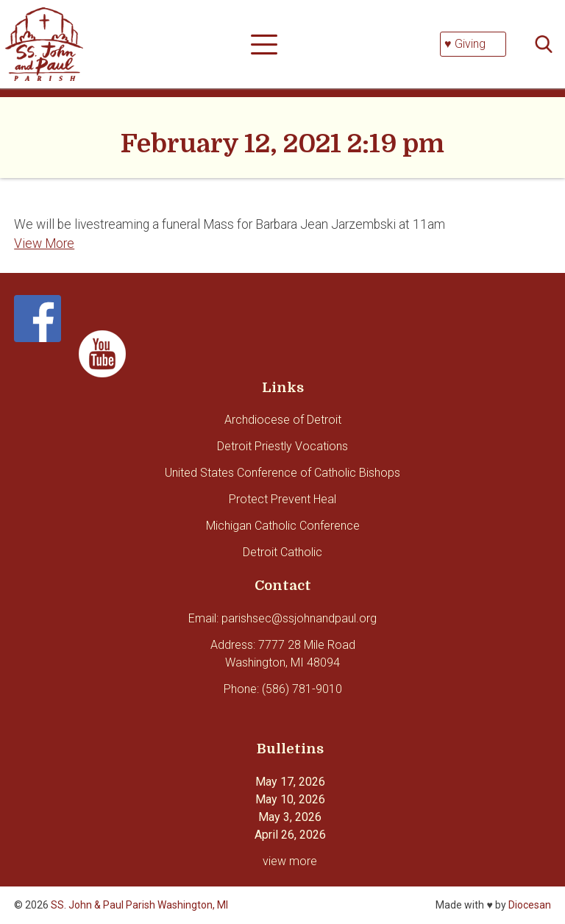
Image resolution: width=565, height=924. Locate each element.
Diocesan (530, 905)
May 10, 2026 (290, 799)
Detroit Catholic (282, 552)
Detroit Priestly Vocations (282, 446)
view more (290, 861)
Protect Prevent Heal (282, 499)
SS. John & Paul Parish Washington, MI (139, 905)
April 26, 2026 (290, 835)
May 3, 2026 (290, 817)
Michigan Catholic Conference (283, 526)
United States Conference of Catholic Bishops (282, 473)
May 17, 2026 (290, 782)
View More (44, 244)
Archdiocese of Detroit (283, 420)
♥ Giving (465, 44)
